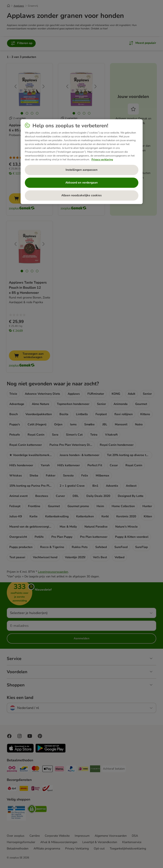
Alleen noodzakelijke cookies (81, 195)
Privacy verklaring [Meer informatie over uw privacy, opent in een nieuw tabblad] (102, 159)
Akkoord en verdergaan (81, 183)
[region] (82, 162)
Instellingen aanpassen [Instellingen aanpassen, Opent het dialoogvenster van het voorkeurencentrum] (81, 170)
